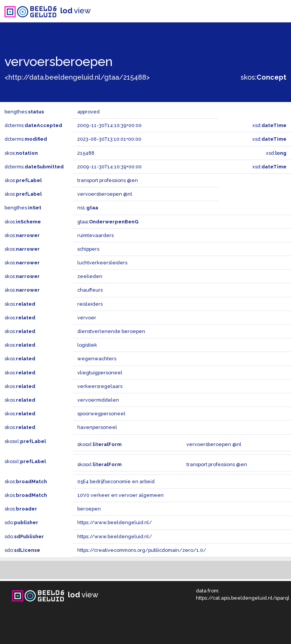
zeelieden (90, 276)
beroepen (89, 509)
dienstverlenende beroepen (111, 331)
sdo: (21, 522)
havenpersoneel (97, 427)
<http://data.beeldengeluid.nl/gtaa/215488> (77, 77)
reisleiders (90, 304)
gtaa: (108, 222)
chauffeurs (90, 290)
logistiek (87, 345)
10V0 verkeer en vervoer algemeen (120, 495)
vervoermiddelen (98, 400)
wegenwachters (97, 359)
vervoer (87, 318)
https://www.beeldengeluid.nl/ (115, 522)
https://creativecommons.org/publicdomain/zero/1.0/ (142, 550)
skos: (264, 77)
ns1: (88, 208)
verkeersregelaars (100, 386)
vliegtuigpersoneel (100, 373)
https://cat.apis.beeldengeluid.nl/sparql (243, 598)
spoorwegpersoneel (101, 414)
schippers (88, 249)
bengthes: (24, 112)
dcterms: (33, 125)
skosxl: (25, 441)
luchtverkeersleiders (102, 263)
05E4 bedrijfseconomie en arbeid (116, 481)
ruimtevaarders (95, 235)
